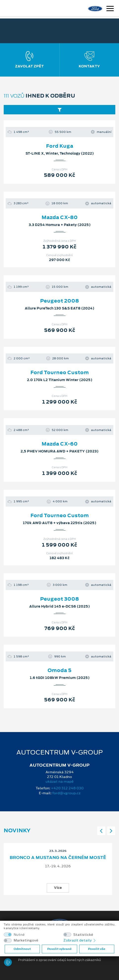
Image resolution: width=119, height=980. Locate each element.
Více (58, 888)
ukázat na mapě (60, 781)
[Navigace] (110, 9)
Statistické (83, 935)
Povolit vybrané (59, 949)
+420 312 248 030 (67, 788)
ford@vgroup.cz (66, 793)
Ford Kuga (60, 146)
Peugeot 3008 (59, 599)
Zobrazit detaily (80, 940)
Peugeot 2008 (59, 301)
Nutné (19, 935)
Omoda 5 (59, 670)
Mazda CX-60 (60, 444)
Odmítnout (22, 949)
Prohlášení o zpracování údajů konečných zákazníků (59, 960)
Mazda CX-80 (60, 217)
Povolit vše (97, 949)
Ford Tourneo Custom (60, 372)
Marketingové (26, 940)
